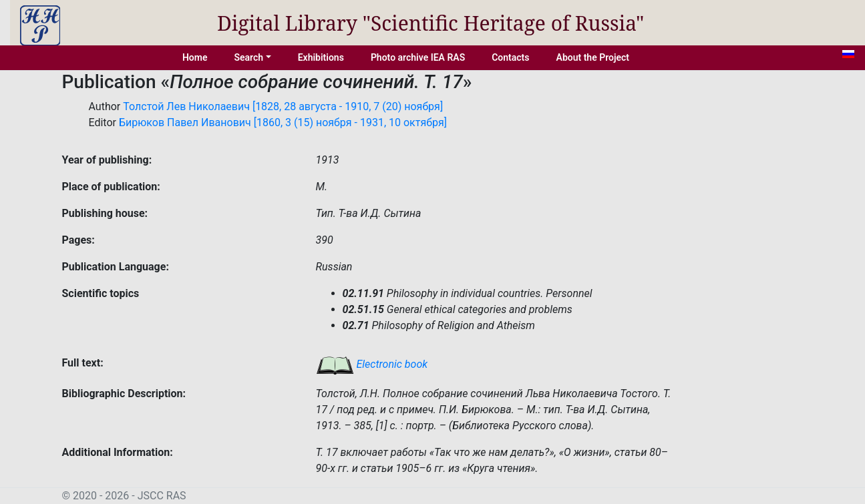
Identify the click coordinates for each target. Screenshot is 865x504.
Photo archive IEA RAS (418, 57)
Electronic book (372, 364)
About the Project (593, 57)
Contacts (510, 57)
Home (195, 57)
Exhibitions (321, 57)
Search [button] (248, 57)
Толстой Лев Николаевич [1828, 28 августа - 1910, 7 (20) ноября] (283, 106)
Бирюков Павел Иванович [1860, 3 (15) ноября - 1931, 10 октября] (283, 122)
